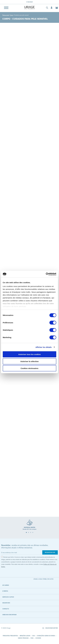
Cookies (38, 638)
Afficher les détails (44, 347)
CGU (34, 636)
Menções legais (25, 636)
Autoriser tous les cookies (29, 354)
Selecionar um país (50, 628)
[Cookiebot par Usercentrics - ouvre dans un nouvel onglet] (46, 274)
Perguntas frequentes (10, 636)
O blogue (29, 2)
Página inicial (6, 15)
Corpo (12, 15)
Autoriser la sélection (30, 361)
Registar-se (50, 552)
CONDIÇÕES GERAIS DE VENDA (46, 636)
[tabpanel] (29, 526)
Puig (32, 638)
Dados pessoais (23, 638)
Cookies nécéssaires (29, 368)
